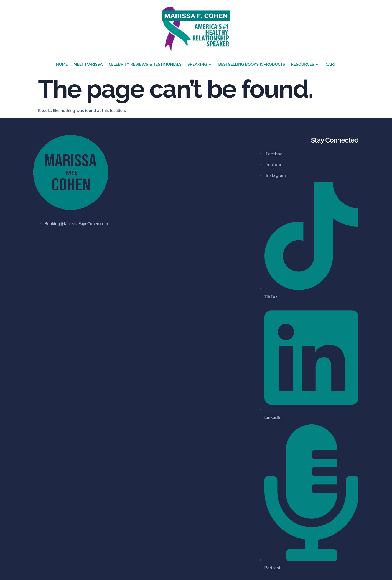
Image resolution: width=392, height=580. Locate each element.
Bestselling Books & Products (252, 64)
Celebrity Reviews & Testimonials (145, 64)
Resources (305, 65)
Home (62, 64)
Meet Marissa (88, 64)
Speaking (200, 65)
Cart (331, 64)
